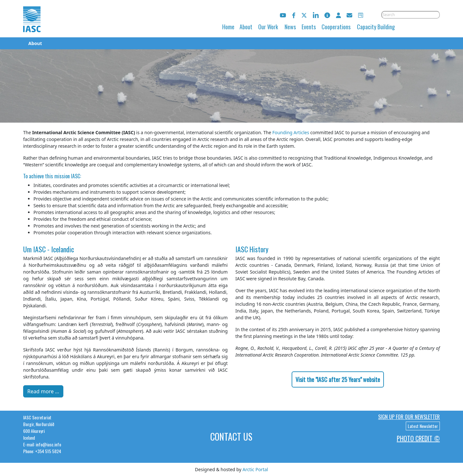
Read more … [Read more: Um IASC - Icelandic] (43, 391)
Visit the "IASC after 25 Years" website (338, 379)
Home (228, 27)
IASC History (252, 249)
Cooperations (336, 27)
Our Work (268, 27)
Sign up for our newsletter (409, 417)
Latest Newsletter (423, 426)
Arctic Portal (255, 469)
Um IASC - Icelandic (49, 249)
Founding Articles (291, 132)
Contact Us (231, 437)
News (290, 27)
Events (309, 27)
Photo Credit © (418, 438)
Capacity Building (376, 27)
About (246, 27)
